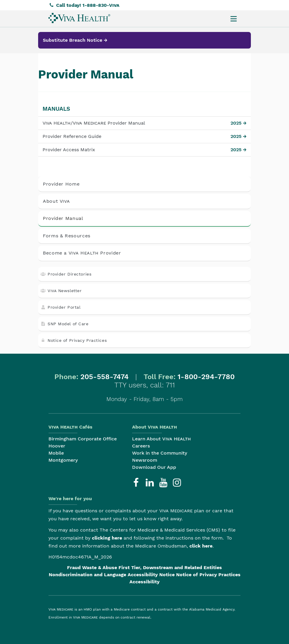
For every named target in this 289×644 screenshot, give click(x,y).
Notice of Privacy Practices (74, 340)
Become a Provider (82, 253)
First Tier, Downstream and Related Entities (170, 567)
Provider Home (61, 184)
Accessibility (144, 582)
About (56, 201)
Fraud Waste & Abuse (92, 567)
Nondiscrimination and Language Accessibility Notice (112, 575)
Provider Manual (63, 218)
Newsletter (61, 291)
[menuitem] (79, 18)
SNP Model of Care (65, 324)
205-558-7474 (104, 377)
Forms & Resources (67, 236)
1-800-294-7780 (206, 377)
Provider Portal (60, 307)
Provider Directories (66, 274)
